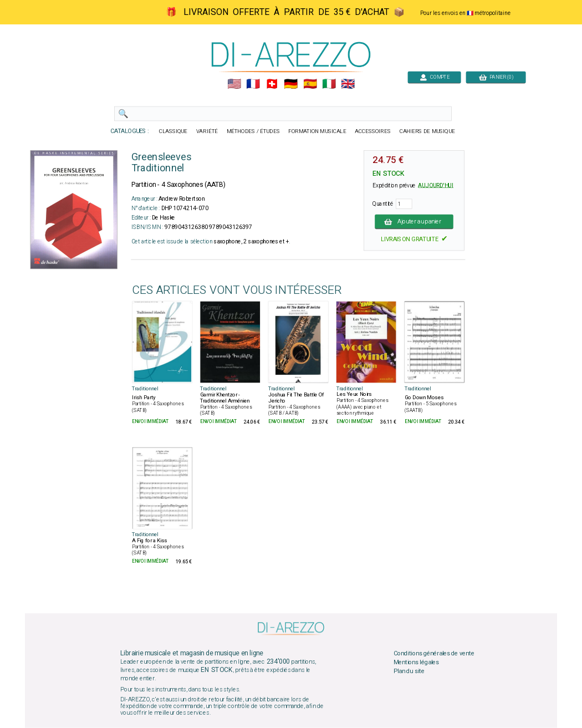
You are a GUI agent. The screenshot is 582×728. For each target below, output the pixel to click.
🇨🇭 (272, 84)
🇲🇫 (253, 84)
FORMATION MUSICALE (317, 131)
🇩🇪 (291, 84)
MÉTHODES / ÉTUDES (253, 131)
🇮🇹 (329, 84)
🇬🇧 (348, 84)
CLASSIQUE (173, 131)
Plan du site (409, 671)
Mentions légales (416, 663)
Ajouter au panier (414, 221)
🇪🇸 (310, 84)
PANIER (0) (496, 77)
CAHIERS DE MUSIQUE (427, 131)
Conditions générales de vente (434, 654)
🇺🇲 (234, 84)
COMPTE (435, 77)
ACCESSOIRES (373, 131)
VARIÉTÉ (207, 131)
